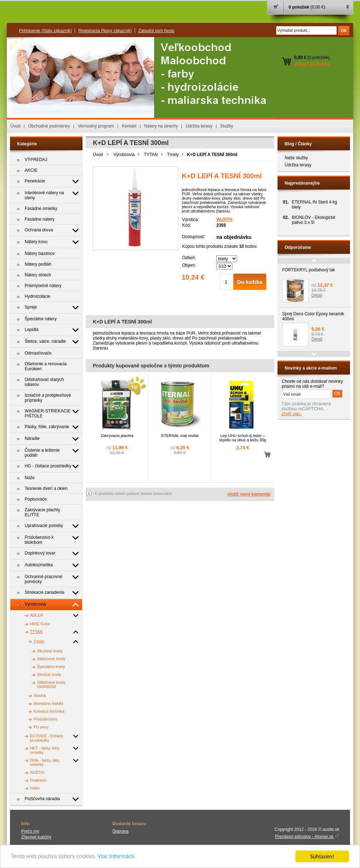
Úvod (15, 126)
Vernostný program (96, 126)
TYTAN (151, 155)
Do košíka (250, 282)
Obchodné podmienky (49, 126)
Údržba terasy (199, 126)
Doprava (121, 831)
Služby (227, 126)
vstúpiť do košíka (312, 64)
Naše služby (296, 158)
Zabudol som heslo (156, 31)
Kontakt (129, 126)
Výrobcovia (124, 155)
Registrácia (105, 31)
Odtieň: (189, 258)
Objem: (189, 265)
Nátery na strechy (161, 126)
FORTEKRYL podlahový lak (309, 270)
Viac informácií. (117, 857)
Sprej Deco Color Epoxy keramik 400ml (313, 316)
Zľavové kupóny (36, 837)
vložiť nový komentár (249, 494)
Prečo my (30, 831)
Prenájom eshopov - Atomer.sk (307, 837)
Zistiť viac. (292, 414)
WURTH (224, 220)
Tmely (173, 155)
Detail (317, 295)
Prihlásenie (45, 31)
